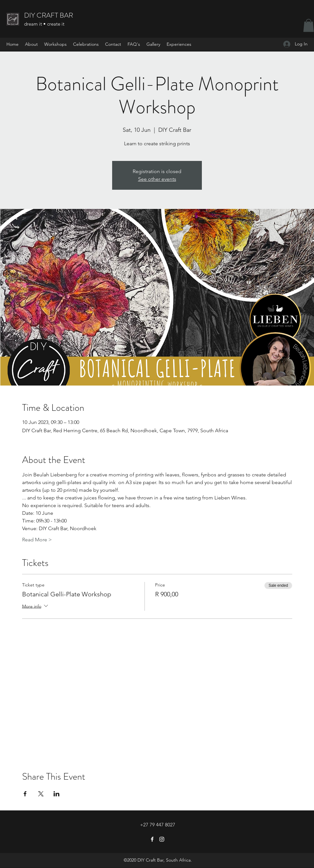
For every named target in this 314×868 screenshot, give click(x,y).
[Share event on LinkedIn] (57, 794)
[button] (309, 25)
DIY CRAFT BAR (49, 15)
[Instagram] (162, 839)
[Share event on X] (41, 794)
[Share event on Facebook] (25, 794)
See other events (157, 179)
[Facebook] (152, 839)
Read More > (37, 540)
